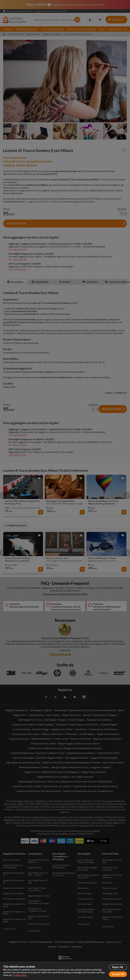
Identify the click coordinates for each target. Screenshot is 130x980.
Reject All (118, 967)
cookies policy (20, 975)
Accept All (118, 974)
